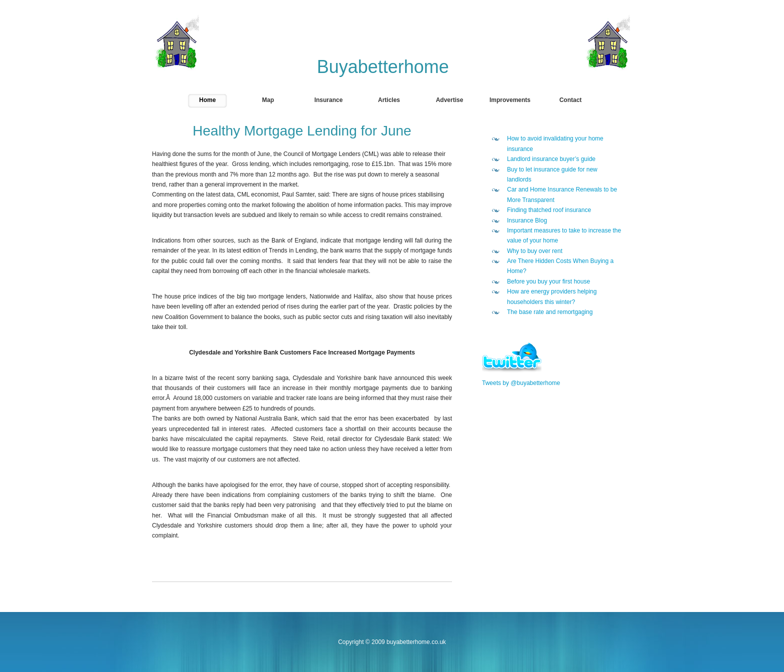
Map (268, 100)
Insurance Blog (527, 220)
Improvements (510, 100)
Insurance (329, 100)
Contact (571, 100)
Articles (389, 100)
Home (207, 100)
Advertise (450, 100)
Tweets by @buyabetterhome (521, 383)
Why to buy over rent (535, 251)
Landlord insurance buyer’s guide (551, 159)
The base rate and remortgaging (550, 312)
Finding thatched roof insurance (549, 210)
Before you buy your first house (548, 281)
